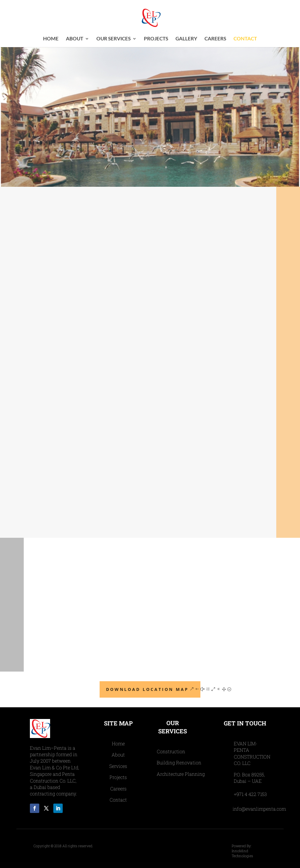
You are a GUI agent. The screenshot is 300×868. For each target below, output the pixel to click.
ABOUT (75, 39)
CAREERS (215, 39)
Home (51, 39)
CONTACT (245, 39)
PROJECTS (156, 39)
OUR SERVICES (114, 39)
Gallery (186, 39)
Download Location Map (147, 689)
